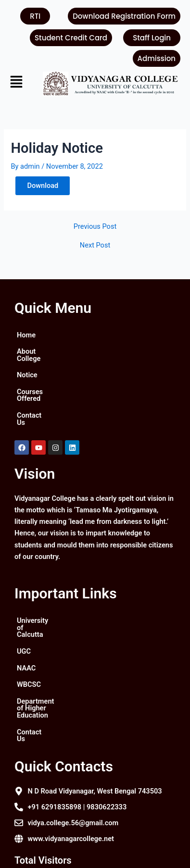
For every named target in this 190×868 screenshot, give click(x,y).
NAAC (26, 633)
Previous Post (95, 227)
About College (39, 351)
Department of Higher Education (67, 666)
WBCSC (29, 649)
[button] (19, 83)
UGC (24, 616)
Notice (27, 368)
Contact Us (34, 401)
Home (26, 335)
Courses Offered (43, 384)
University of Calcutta (51, 599)
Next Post (95, 245)
